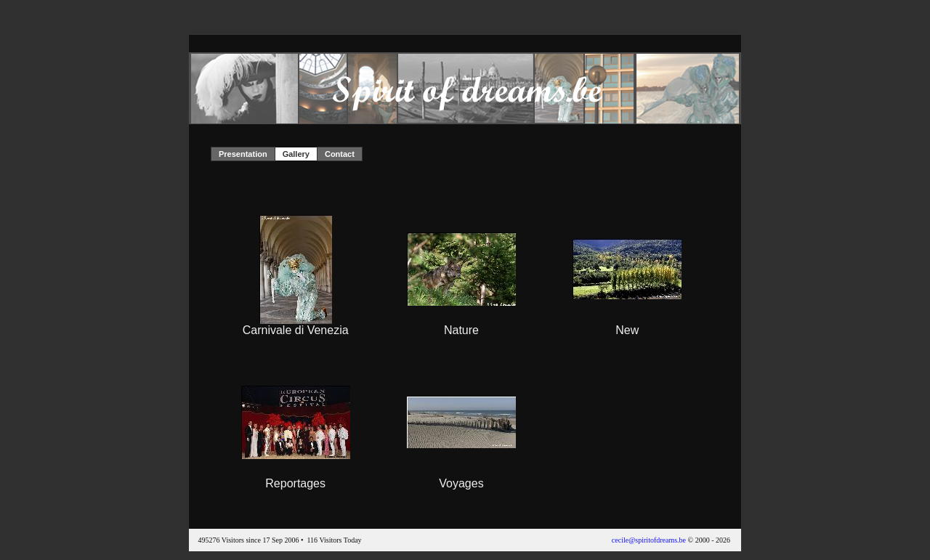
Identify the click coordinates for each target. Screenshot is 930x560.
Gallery (296, 154)
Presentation (243, 154)
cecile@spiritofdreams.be (649, 540)
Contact (340, 154)
